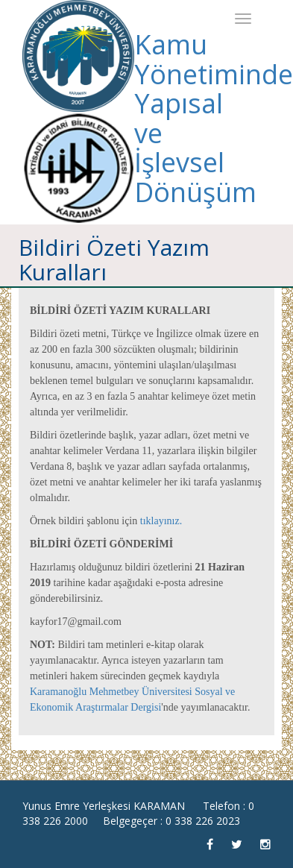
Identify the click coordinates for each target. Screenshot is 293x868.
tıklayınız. (161, 521)
